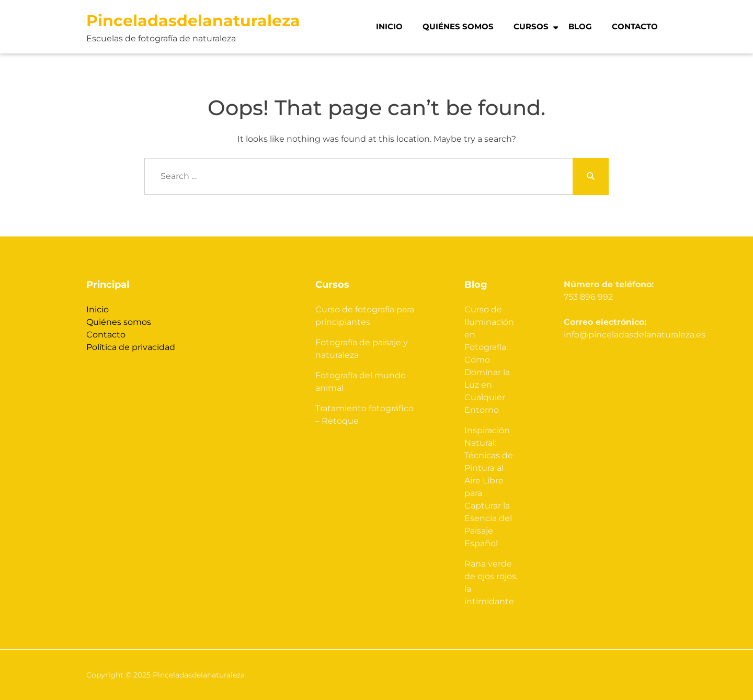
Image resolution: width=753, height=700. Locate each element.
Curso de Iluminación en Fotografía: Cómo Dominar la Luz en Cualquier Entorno (489, 360)
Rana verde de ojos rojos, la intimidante (491, 583)
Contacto (635, 26)
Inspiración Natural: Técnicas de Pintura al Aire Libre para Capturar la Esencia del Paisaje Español (489, 487)
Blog (580, 26)
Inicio (389, 26)
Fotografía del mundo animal (361, 382)
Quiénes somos (458, 26)
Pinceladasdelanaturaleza (193, 21)
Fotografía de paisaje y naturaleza (362, 349)
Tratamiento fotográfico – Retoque (364, 415)
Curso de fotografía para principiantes (365, 316)
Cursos (531, 26)
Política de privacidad (131, 347)
